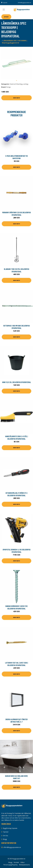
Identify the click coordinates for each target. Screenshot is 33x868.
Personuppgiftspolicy (11, 865)
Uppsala (5, 3)
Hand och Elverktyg (16, 84)
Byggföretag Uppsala (10, 828)
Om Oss (5, 836)
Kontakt (16, 862)
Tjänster (6, 832)
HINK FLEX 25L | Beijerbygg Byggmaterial (17, 382)
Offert (6, 17)
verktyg (26, 84)
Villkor (23, 862)
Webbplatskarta (24, 865)
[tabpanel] (16, 63)
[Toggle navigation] (4, 10)
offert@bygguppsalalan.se (24, 3)
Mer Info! (17, 98)
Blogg (5, 839)
